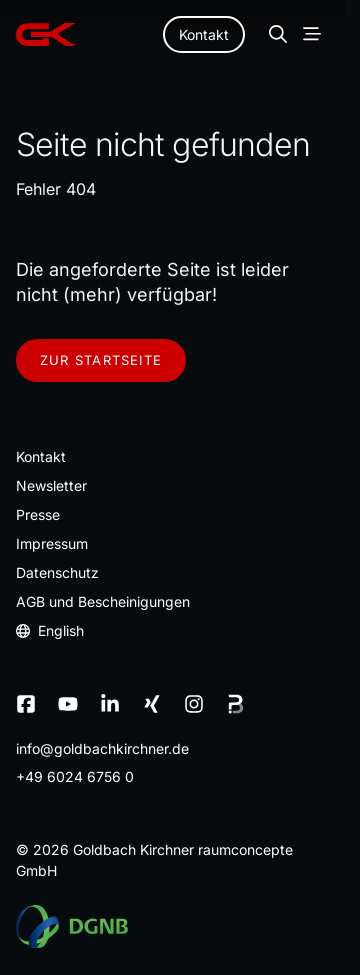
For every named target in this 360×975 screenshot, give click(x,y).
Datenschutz (57, 572)
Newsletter (51, 485)
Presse (38, 514)
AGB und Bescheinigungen (103, 601)
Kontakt (204, 34)
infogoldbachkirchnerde (102, 748)
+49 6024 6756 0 (75, 776)
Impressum (52, 543)
